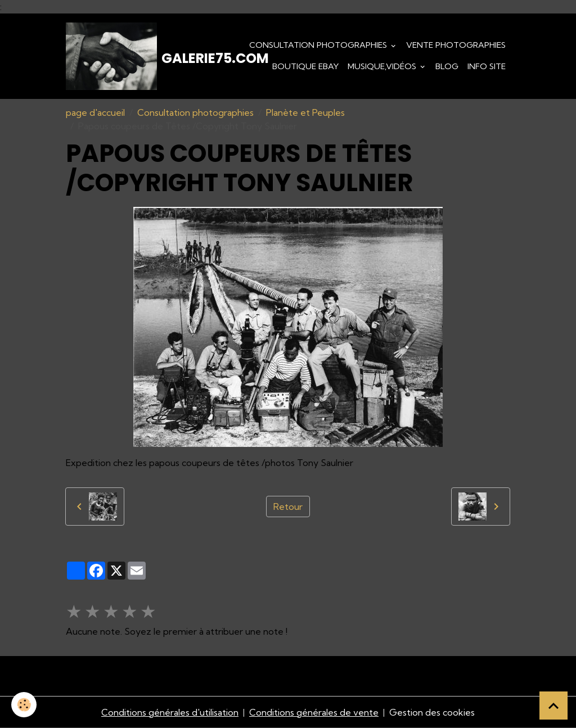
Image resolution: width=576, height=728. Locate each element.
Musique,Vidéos (383, 66)
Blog (447, 66)
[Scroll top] (553, 706)
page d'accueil (95, 112)
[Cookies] (24, 705)
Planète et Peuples (305, 112)
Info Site (487, 66)
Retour (288, 507)
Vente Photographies (456, 45)
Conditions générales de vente (314, 712)
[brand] (128, 56)
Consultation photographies (319, 45)
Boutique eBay (305, 66)
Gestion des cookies (432, 712)
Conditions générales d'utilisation (170, 712)
